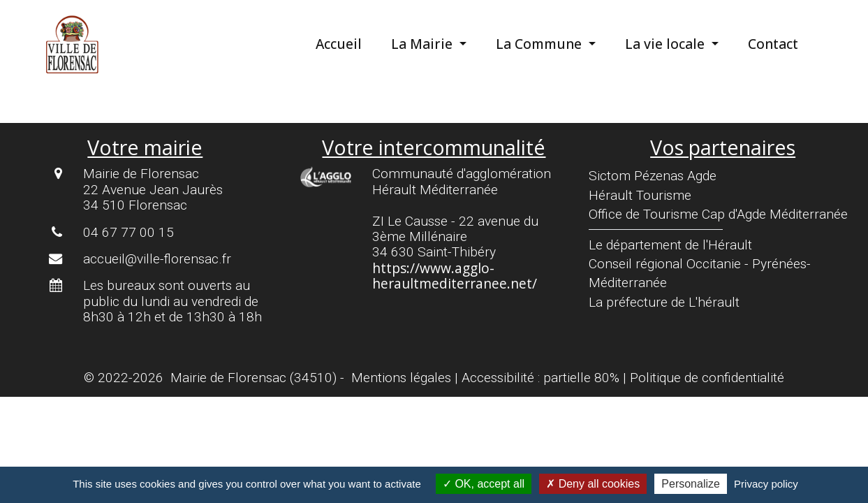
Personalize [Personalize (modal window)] (691, 484)
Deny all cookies (593, 484)
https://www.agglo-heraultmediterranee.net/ (455, 276)
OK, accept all (484, 484)
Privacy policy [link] (766, 484)
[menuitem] (350, 44)
